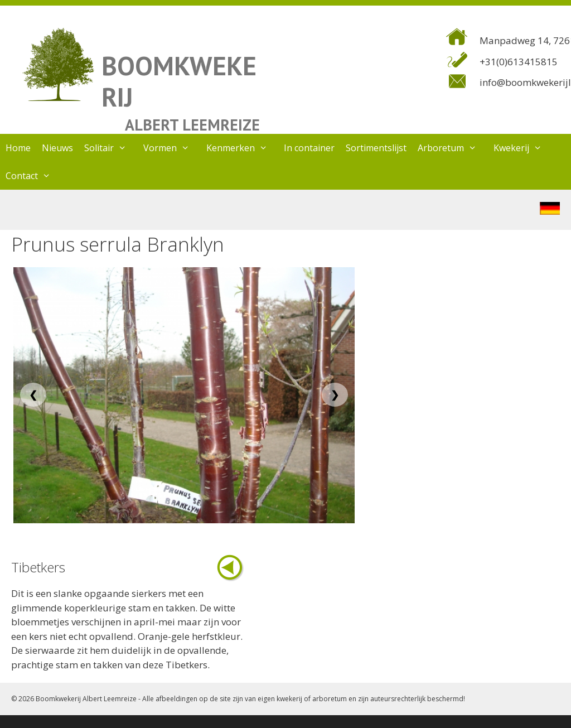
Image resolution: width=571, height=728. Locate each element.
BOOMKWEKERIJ (179, 81)
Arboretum (453, 148)
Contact (34, 176)
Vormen (172, 148)
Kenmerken (243, 148)
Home (18, 148)
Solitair (111, 148)
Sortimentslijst (376, 148)
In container (309, 148)
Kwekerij (523, 148)
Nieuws (57, 148)
